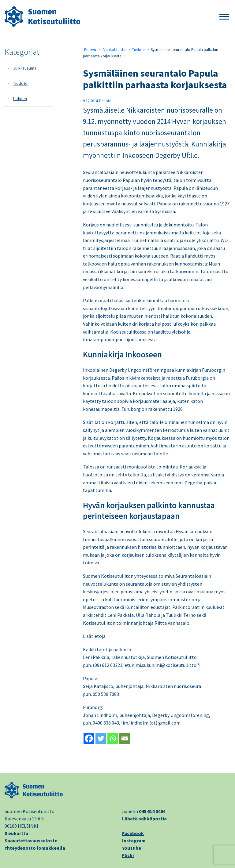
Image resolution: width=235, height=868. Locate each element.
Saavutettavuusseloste (31, 841)
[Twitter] (101, 738)
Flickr (128, 855)
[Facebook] (89, 738)
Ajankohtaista (114, 50)
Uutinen (20, 99)
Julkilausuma (25, 68)
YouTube (132, 848)
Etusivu (90, 50)
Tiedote (20, 83)
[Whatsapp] (113, 738)
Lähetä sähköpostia (144, 819)
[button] (224, 17)
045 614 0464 (152, 811)
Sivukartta (16, 833)
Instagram (134, 841)
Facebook (133, 833)
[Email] (125, 738)
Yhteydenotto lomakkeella (35, 848)
